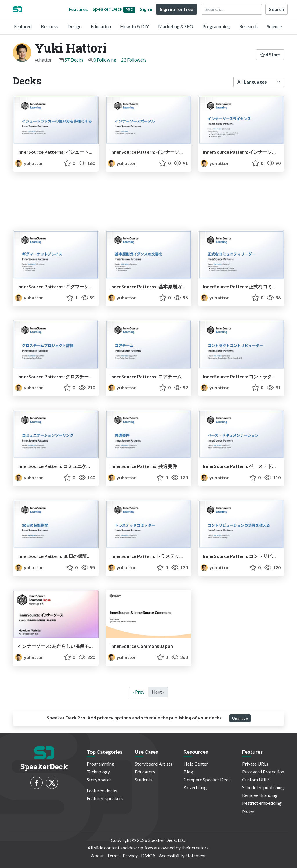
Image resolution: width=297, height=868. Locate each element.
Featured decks (102, 790)
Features (78, 9)
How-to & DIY (134, 26)
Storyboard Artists (154, 764)
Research (248, 26)
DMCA (148, 855)
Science (274, 26)
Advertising (195, 787)
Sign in (147, 9)
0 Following (105, 60)
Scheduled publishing (263, 787)
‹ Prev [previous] (139, 692)
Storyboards (99, 779)
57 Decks (74, 60)
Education (101, 26)
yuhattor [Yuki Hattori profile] (29, 163)
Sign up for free (176, 9)
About (97, 855)
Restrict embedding (262, 803)
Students (144, 779)
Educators (145, 772)
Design (75, 26)
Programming (216, 26)
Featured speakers (105, 798)
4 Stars (270, 54)
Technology (98, 772)
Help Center (196, 764)
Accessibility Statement (182, 855)
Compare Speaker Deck (207, 779)
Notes (248, 811)
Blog (188, 772)
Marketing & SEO (176, 26)
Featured (23, 26)
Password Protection (263, 772)
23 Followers (134, 60)
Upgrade (240, 718)
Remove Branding (260, 795)
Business (50, 26)
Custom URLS (256, 779)
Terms (113, 855)
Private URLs (255, 764)
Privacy (130, 855)
